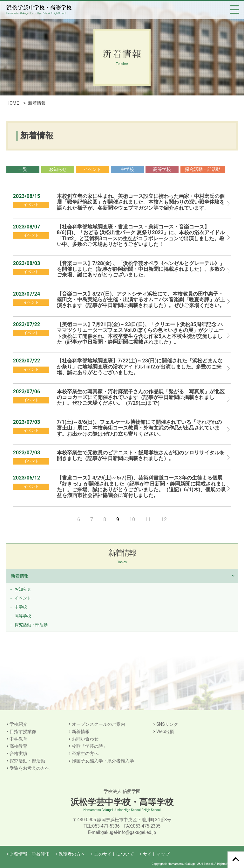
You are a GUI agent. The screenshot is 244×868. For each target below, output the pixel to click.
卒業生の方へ (85, 753)
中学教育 (18, 739)
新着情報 (20, 576)
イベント (92, 169)
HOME (13, 103)
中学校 (127, 169)
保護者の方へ (72, 854)
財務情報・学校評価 (30, 854)
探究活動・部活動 (203, 169)
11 (148, 519)
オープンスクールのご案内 (98, 724)
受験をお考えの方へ (30, 768)
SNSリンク (167, 724)
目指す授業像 (23, 731)
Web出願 (165, 731)
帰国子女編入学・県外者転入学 (103, 761)
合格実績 (18, 753)
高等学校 (162, 169)
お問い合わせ (85, 739)
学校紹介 (18, 724)
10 (132, 519)
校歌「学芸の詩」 (90, 746)
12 (164, 519)
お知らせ (58, 169)
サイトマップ (156, 854)
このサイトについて (114, 854)
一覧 (23, 169)
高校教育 (18, 746)
